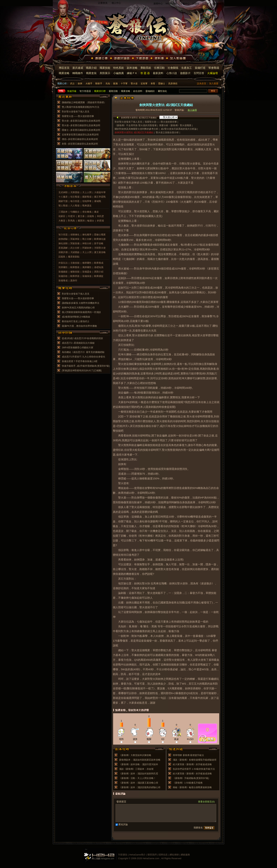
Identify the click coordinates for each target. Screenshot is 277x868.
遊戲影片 (185, 73)
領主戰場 (75, 197)
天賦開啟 (75, 252)
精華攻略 (69, 177)
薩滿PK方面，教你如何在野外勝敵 (79, 326)
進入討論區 (97, 177)
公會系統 (216, 4)
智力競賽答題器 (97, 165)
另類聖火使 (100, 248)
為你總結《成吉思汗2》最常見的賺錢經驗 (83, 352)
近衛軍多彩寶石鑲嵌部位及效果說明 (80, 135)
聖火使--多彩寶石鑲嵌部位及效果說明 (81, 121)
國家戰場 (87, 197)
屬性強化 (162, 91)
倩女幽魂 (87, 212)
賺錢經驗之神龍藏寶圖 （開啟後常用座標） (84, 102)
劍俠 (80, 83)
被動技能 (75, 272)
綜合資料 (138, 91)
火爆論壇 (213, 73)
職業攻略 (64, 73)
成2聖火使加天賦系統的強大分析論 (179, 129)
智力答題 (63, 235)
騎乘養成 (99, 263)
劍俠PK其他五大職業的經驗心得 (78, 308)
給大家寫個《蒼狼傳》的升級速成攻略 (192, 764)
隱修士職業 (100, 235)
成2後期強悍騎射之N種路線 (76, 317)
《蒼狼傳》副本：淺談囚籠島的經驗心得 (140, 787)
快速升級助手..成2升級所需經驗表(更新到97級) (86, 366)
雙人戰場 (63, 206)
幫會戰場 (214, 68)
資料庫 (206, 4)
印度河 (71, 216)
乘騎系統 (146, 68)
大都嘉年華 (100, 192)
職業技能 (105, 68)
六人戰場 (75, 206)
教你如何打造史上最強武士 (76, 321)
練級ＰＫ (132, 73)
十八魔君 (63, 197)
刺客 (153, 83)
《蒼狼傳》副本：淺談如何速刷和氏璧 (139, 774)
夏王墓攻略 (100, 252)
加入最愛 (214, 83)
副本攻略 (132, 68)
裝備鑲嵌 (63, 272)
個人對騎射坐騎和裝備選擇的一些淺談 (81, 312)
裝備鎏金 (87, 272)
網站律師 (174, 855)
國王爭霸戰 (100, 197)
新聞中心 (158, 4)
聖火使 (134, 83)
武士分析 (75, 248)
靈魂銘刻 (150, 91)
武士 (72, 83)
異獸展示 (105, 73)
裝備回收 (63, 276)
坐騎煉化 (75, 235)
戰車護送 (87, 206)
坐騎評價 (63, 252)
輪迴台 (91, 221)
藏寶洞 (81, 221)
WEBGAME (172, 3)
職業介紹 (91, 68)
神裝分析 (87, 243)
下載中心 (185, 4)
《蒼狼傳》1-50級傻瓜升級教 (188, 783)
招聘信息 (163, 855)
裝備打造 (200, 68)
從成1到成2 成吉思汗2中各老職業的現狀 (82, 338)
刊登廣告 (123, 855)
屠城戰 (98, 201)
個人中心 (116, 3)
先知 (108, 83)
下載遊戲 (140, 59)
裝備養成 (63, 281)
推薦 (207, 739)
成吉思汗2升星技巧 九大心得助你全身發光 (83, 357)
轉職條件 (78, 73)
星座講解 (63, 248)
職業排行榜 (100, 91)
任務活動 (159, 68)
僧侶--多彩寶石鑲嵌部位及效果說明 (80, 139)
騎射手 (99, 83)
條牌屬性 (87, 263)
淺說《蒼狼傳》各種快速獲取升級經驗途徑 (195, 760)
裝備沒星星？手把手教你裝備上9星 (80, 361)
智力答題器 (85, 91)
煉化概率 (87, 235)
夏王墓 (81, 216)
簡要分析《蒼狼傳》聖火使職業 (175, 125)
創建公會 (100, 59)
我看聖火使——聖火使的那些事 (78, 116)
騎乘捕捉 (99, 276)
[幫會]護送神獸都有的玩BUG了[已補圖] (82, 370)
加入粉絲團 (176, 59)
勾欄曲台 (75, 212)
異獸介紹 (99, 272)
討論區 (196, 4)
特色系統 (119, 68)
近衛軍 (144, 83)
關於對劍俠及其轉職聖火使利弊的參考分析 (136, 129)
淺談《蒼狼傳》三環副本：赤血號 (136, 769)
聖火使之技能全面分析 (167, 132)
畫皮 (96, 212)
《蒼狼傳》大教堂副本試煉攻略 (135, 755)
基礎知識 (99, 267)
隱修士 (162, 83)
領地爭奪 (87, 201)
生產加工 (187, 68)
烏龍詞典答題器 (69, 153)
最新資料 (158, 73)
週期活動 (113, 91)
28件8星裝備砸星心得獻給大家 (78, 348)
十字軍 (124, 83)
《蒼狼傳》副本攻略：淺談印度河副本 (139, 764)
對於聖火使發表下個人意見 (76, 112)
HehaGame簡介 (137, 855)
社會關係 (173, 68)
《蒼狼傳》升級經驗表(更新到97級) (191, 778)
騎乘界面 (75, 276)
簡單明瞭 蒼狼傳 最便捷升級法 (188, 755)
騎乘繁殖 (75, 267)
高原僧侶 (173, 83)
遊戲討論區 (120, 59)
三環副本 (63, 212)
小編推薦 (119, 73)
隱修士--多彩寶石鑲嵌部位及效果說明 (81, 130)
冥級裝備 (75, 243)
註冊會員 (103, 3)
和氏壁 (100, 216)
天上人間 (87, 192)
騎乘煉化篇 (100, 239)
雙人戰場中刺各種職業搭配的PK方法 (81, 107)
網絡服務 (185, 855)
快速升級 (72, 91)
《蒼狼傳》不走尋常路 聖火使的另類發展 (136, 125)
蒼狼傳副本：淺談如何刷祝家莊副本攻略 (140, 760)
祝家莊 (62, 216)
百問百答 (199, 73)
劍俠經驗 (63, 239)
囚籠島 (91, 216)
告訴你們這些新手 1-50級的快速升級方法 (194, 769)
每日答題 (75, 201)
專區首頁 (64, 68)
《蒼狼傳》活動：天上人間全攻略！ (137, 778)
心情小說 (172, 73)
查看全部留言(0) (206, 802)
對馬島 (71, 221)
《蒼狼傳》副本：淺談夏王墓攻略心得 (139, 783)
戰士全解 (87, 239)
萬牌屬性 (87, 267)
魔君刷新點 (74, 257)
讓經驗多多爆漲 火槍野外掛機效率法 (81, 303)
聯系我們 (152, 855)
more (104, 97)
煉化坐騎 (63, 243)
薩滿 (115, 83)
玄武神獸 (63, 192)
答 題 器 (145, 73)
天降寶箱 (75, 192)
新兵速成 (78, 68)
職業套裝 (91, 73)
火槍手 (89, 83)
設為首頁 (202, 83)
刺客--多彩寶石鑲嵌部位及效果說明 (80, 144)
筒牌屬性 (63, 267)
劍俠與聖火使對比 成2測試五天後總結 (134, 132)
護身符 (74, 281)
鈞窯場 (100, 221)
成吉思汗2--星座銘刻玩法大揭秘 (78, 343)
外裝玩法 (63, 263)
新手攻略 (99, 243)
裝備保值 (87, 276)
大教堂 (62, 221)
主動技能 (75, 263)
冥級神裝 (75, 239)
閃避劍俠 (87, 248)
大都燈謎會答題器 (97, 153)
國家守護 (63, 201)
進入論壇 (192, 110)
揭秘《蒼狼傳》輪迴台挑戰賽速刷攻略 (192, 787)
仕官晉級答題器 (69, 165)
